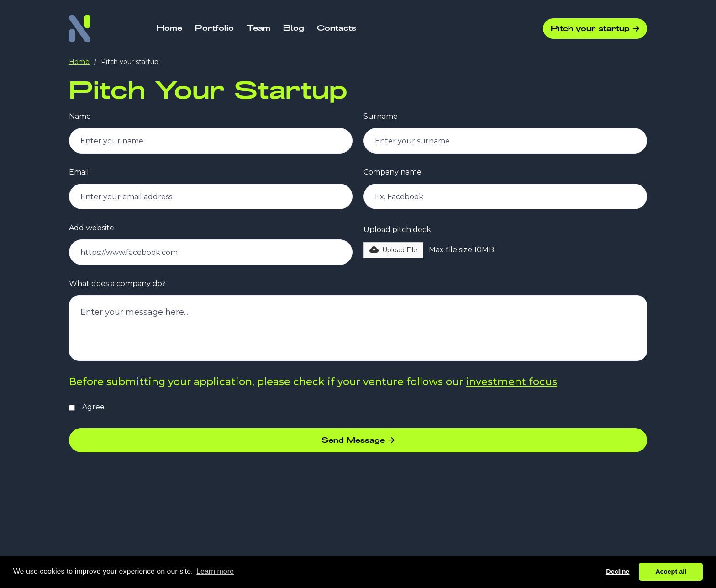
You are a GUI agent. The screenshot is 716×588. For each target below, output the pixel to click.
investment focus (511, 382)
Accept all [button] (671, 572)
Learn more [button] (215, 571)
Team (258, 28)
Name (80, 117)
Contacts (337, 28)
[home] (80, 29)
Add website (92, 228)
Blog (294, 28)
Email (79, 172)
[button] (393, 250)
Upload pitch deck (397, 230)
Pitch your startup (595, 29)
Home (169, 28)
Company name (392, 172)
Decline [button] (618, 572)
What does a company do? (117, 284)
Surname (381, 117)
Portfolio (214, 28)
